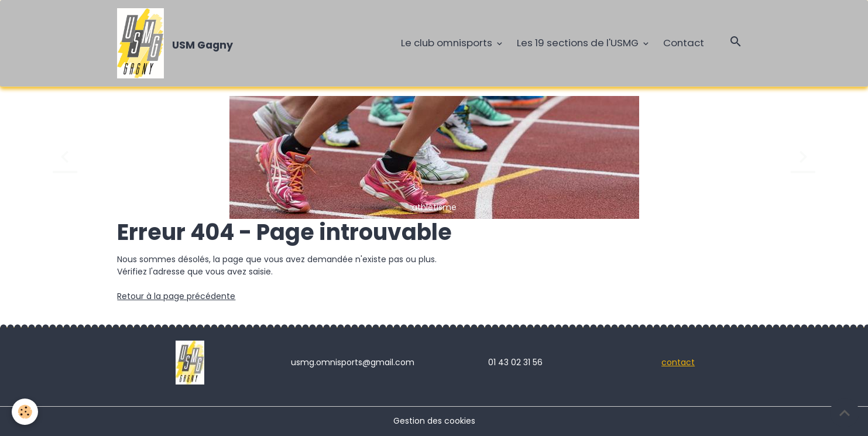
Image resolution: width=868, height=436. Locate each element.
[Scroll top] (845, 413)
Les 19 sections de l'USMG (579, 43)
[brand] (177, 43)
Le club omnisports (448, 43)
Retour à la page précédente (176, 296)
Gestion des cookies (434, 421)
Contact (684, 43)
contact (678, 362)
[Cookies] (25, 412)
